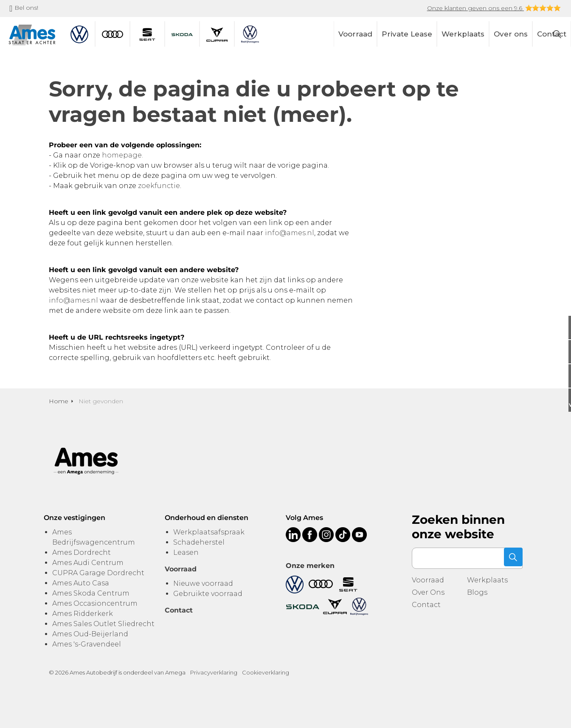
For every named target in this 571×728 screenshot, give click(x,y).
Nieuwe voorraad (203, 583)
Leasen (186, 552)
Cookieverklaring (266, 672)
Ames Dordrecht (82, 552)
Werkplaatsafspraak (209, 532)
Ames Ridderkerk (83, 614)
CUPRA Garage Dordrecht (98, 573)
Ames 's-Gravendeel (87, 644)
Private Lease (407, 34)
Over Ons (428, 592)
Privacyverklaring (214, 672)
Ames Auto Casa (81, 583)
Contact (426, 605)
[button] (512, 558)
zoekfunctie (159, 186)
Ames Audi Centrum (88, 563)
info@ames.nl (290, 233)
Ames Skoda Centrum (91, 593)
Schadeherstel (199, 542)
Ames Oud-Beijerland (90, 634)
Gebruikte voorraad (208, 594)
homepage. (122, 155)
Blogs (477, 592)
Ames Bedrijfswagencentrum (94, 537)
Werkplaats (463, 34)
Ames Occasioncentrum (95, 603)
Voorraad (355, 34)
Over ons (511, 34)
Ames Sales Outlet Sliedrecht (103, 624)
